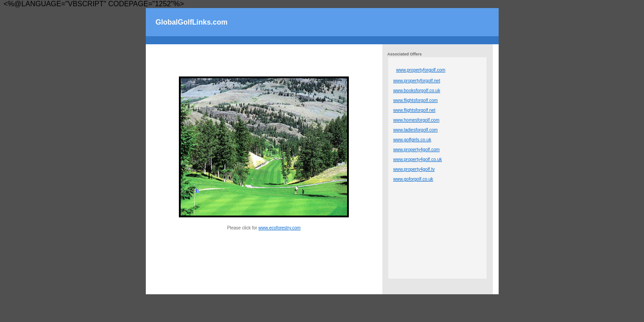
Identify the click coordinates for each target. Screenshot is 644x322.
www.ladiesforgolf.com (415, 130)
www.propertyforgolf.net (417, 81)
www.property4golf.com (416, 150)
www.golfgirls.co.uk (412, 140)
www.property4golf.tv (414, 169)
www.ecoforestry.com (280, 228)
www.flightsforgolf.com (415, 100)
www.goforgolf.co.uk (413, 179)
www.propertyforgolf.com (421, 70)
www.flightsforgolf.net (414, 110)
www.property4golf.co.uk (417, 159)
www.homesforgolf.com (416, 120)
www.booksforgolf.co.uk (417, 91)
